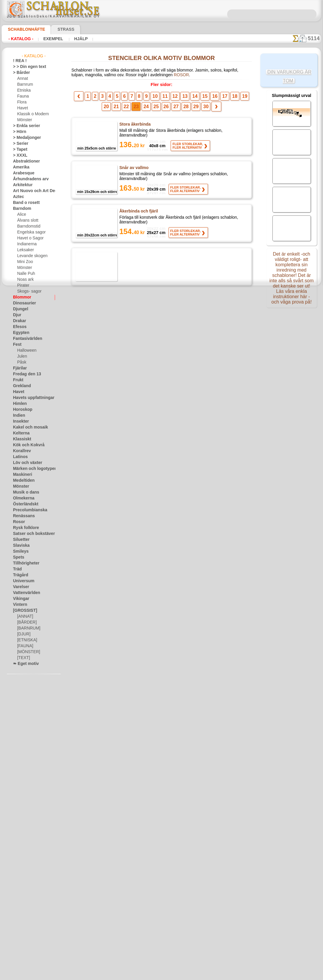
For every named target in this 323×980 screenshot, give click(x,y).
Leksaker (24, 250)
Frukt (17, 380)
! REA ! (18, 61)
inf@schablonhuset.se (175, 898)
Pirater (23, 285)
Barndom (21, 209)
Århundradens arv (28, 179)
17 (209, 98)
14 (184, 98)
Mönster (24, 120)
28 (174, 108)
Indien (18, 416)
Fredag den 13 (24, 374)
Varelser (20, 587)
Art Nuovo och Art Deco (33, 191)
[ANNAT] (24, 616)
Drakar (19, 321)
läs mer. (199, 975)
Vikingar (20, 599)
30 (193, 108)
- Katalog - (21, 39)
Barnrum (24, 85)
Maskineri (21, 475)
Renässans (22, 516)
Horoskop (21, 410)
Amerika (20, 167)
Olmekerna (22, 498)
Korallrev (20, 451)
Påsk (21, 362)
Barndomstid (28, 226)
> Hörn (18, 132)
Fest (17, 345)
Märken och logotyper (31, 469)
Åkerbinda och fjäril (138, 213)
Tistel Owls (130, 756)
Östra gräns (130, 486)
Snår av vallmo (133, 170)
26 (156, 108)
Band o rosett (24, 203)
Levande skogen (30, 256)
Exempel (53, 39)
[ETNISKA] (26, 640)
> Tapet (19, 150)
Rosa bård (128, 623)
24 (138, 108)
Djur (17, 315)
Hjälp (79, 39)
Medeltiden (22, 481)
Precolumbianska (27, 510)
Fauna (22, 96)
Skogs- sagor (28, 291)
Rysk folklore (23, 528)
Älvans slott (27, 220)
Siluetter (20, 540)
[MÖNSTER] (27, 652)
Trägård (19, 575)
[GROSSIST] (23, 611)
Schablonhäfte (23, 29)
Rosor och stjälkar (136, 577)
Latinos (19, 457)
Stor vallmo (130, 712)
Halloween (26, 351)
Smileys (19, 551)
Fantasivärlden (25, 339)
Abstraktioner (24, 161)
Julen (21, 356)
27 (165, 108)
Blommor (20, 297)
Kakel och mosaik (27, 427)
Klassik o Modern (31, 114)
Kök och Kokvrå (26, 445)
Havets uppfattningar (31, 398)
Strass (57, 29)
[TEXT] (23, 658)
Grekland (20, 386)
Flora (21, 102)
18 (217, 98)
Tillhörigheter (24, 563)
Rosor (18, 522)
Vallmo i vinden (134, 351)
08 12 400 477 (172, 887)
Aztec (18, 197)
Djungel (19, 309)
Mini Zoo (24, 262)
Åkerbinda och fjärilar (140, 259)
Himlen (19, 404)
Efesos (18, 327)
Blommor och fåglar (138, 531)
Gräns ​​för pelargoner (139, 394)
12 (167, 98)
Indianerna (26, 244)
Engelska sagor (29, 232)
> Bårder (20, 73)
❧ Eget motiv (24, 664)
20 (235, 98)
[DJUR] (23, 634)
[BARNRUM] (28, 628)
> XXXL (19, 155)
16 (201, 98)
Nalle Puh (25, 274)
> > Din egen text (26, 67)
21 (244, 98)
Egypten (20, 333)
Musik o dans (24, 492)
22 (120, 108)
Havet (22, 108)
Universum (22, 581)
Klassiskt (20, 439)
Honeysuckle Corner (138, 305)
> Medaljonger (24, 138)
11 (158, 98)
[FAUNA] (25, 646)
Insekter (20, 421)
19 (226, 98)
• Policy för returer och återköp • (162, 957)
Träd (17, 569)
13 (175, 98)
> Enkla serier (24, 126)
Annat (22, 79)
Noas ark (25, 280)
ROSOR (138, 76)
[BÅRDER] (26, 622)
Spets (18, 557)
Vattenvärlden (25, 593)
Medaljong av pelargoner (143, 440)
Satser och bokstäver (30, 534)
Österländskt (24, 504)
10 (150, 98)
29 (183, 108)
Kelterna (20, 433)
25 (147, 108)
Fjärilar (19, 368)
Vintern (19, 605)
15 (192, 98)
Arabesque (22, 173)
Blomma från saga (136, 666)
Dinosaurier (23, 303)
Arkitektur (21, 185)
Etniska (23, 90)
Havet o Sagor (29, 238)
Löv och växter (25, 463)
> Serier (19, 144)
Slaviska (20, 546)
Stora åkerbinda (134, 126)
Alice (21, 215)
